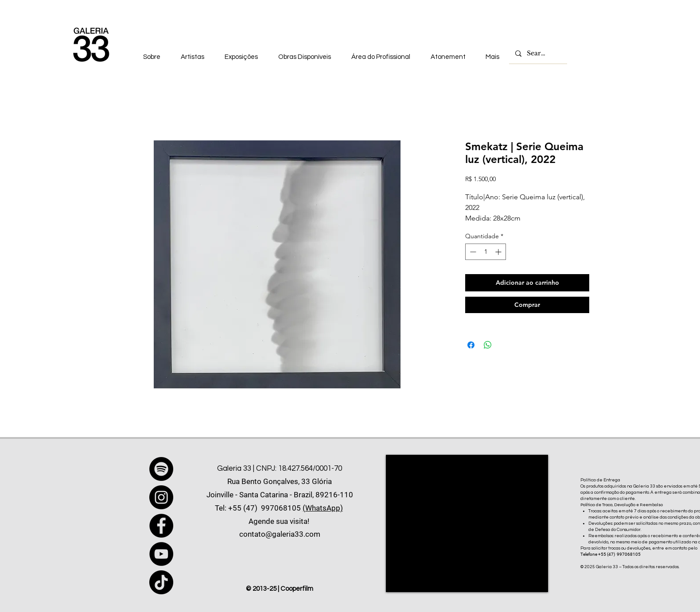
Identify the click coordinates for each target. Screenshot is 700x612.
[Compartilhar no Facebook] (471, 345)
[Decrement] (472, 252)
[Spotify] (161, 469)
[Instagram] (161, 497)
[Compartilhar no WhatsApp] (488, 345)
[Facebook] (161, 526)
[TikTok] (161, 582)
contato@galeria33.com (280, 534)
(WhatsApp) (323, 508)
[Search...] (538, 54)
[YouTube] (161, 554)
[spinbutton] (486, 252)
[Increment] (499, 252)
